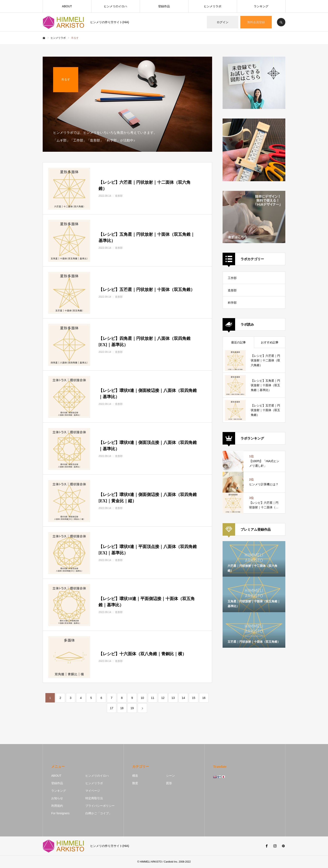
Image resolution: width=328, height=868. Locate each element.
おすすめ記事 (270, 342)
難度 (135, 783)
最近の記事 (238, 342)
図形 (169, 783)
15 (194, 698)
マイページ (93, 791)
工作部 (232, 278)
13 (173, 698)
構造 (135, 776)
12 (163, 698)
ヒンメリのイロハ (115, 6)
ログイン (223, 22)
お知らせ (57, 798)
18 (122, 708)
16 (204, 698)
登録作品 (164, 6)
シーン (170, 776)
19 (132, 708)
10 (142, 698)
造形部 (232, 290)
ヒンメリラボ (213, 6)
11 (153, 698)
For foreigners (60, 813)
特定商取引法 (94, 798)
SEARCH (281, 22)
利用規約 (57, 806)
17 (112, 708)
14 (183, 698)
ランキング (261, 6)
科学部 (232, 303)
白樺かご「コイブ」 (99, 813)
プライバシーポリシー (100, 806)
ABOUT (67, 6)
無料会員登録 (256, 22)
